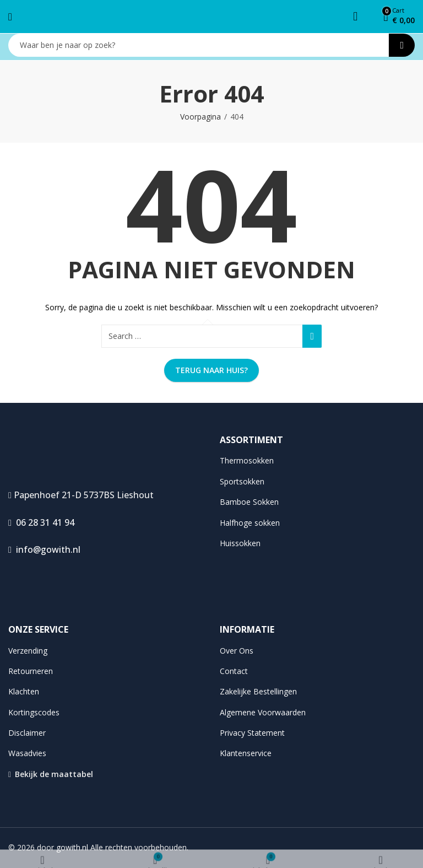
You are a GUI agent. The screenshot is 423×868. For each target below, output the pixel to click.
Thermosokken (247, 460)
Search (402, 45)
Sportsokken (242, 481)
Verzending (28, 651)
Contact (234, 671)
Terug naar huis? (211, 370)
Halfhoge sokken (250, 523)
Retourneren (31, 671)
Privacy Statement (252, 733)
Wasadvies (27, 753)
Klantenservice (246, 753)
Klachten (24, 691)
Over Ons (237, 651)
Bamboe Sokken (249, 502)
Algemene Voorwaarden (263, 712)
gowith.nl (72, 847)
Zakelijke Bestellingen (258, 691)
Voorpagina (200, 117)
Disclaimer (27, 733)
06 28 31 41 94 (41, 522)
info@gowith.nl (44, 549)
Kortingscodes (34, 712)
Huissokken (240, 543)
